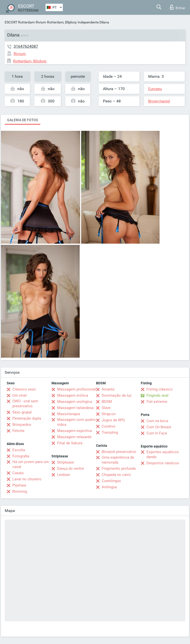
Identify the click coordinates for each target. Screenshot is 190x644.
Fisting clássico (160, 389)
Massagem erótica (73, 395)
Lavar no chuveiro (27, 479)
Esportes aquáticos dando (163, 454)
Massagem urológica (75, 402)
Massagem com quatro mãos (76, 422)
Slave (106, 408)
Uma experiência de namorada (118, 460)
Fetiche (18, 431)
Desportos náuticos (163, 463)
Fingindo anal (157, 395)
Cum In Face (157, 433)
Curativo (109, 426)
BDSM (107, 402)
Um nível (20, 395)
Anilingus (109, 487)
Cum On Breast (159, 427)
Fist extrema (157, 402)
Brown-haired (159, 101)
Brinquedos (22, 425)
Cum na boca (157, 421)
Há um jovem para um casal (31, 464)
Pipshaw (19, 485)
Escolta (19, 450)
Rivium (41, 22)
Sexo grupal (22, 412)
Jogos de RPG (113, 420)
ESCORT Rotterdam (20, 22)
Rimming (20, 491)
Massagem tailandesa (75, 408)
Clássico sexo (24, 389)
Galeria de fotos (23, 120)
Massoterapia (69, 414)
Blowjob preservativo (119, 452)
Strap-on (109, 414)
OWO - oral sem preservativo (25, 404)
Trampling (110, 432)
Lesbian (64, 475)
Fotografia (21, 456)
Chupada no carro (116, 475)
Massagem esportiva (74, 431)
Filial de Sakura (70, 443)
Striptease (66, 462)
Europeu (155, 89)
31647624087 (26, 46)
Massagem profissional (77, 389)
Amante (108, 389)
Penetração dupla (27, 418)
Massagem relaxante (74, 437)
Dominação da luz (117, 395)
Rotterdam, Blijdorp (62, 22)
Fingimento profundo (119, 468)
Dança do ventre (71, 468)
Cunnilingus (111, 481)
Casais (18, 473)
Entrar (178, 7)
